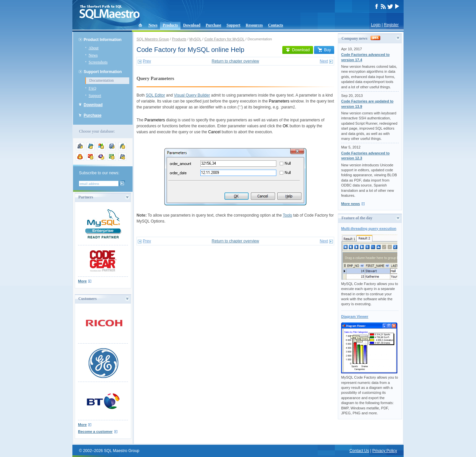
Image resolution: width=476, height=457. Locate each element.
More (82, 281)
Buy (324, 50)
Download (192, 25)
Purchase (213, 25)
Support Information (103, 72)
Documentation (101, 80)
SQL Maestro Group (153, 39)
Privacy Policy (385, 451)
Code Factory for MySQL (224, 39)
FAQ (92, 88)
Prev (147, 61)
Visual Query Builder (192, 95)
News (153, 25)
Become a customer (95, 432)
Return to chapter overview (235, 61)
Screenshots (98, 62)
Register (391, 25)
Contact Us (359, 451)
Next (324, 61)
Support (233, 25)
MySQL (195, 39)
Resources (254, 25)
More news (351, 204)
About (94, 48)
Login (376, 25)
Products (170, 25)
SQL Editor (155, 95)
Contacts (276, 25)
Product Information (103, 40)
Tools (287, 215)
